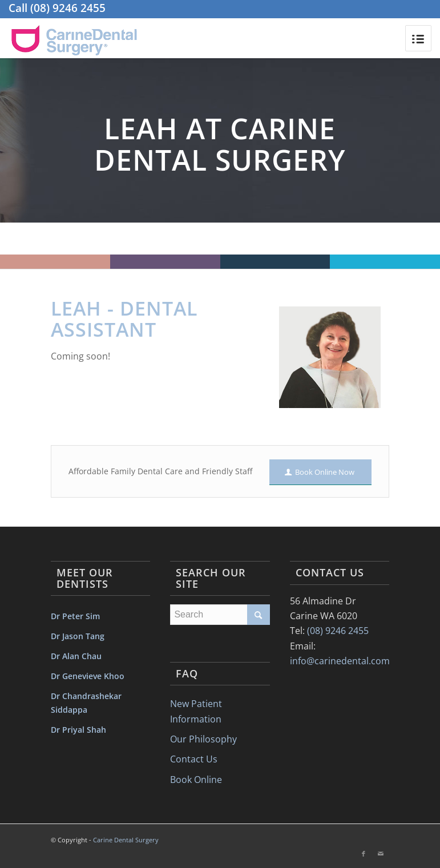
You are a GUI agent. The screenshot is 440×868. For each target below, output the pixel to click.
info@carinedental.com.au (346, 661)
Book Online (196, 780)
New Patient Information (196, 711)
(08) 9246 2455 (68, 8)
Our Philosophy (203, 739)
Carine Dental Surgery (126, 840)
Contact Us (194, 759)
